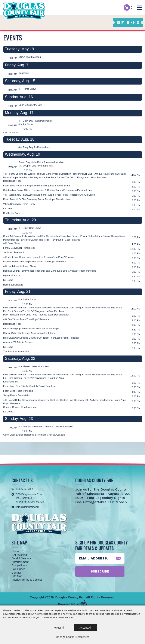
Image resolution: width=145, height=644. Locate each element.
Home (15, 551)
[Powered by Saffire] (82, 603)
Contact (16, 573)
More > (121, 502)
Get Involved (19, 555)
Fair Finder (18, 569)
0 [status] (132, 7)
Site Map (17, 576)
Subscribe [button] (100, 571)
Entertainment (20, 562)
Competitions (20, 565)
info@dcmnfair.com (28, 507)
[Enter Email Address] (100, 558)
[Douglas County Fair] (24, 11)
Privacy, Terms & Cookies (27, 580)
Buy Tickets (128, 22)
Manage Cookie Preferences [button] (72, 637)
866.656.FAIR (24, 489)
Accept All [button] (85, 628)
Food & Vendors (21, 558)
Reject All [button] (59, 628)
